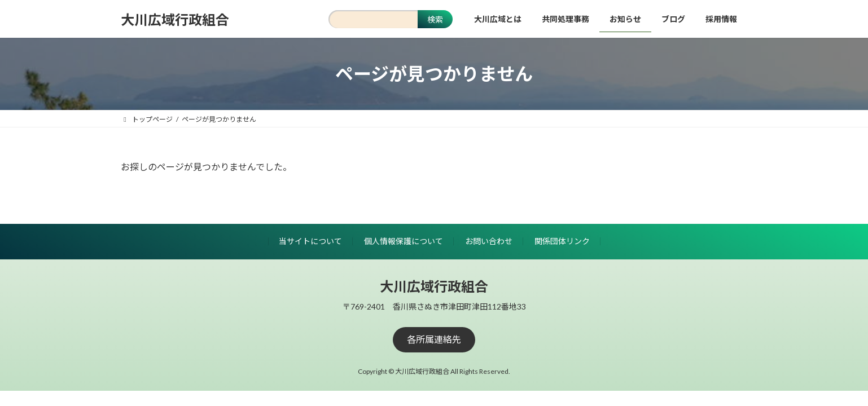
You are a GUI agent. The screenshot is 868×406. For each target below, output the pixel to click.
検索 (435, 19)
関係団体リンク (562, 241)
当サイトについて (310, 241)
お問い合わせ (489, 241)
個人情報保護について (404, 241)
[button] (434, 340)
